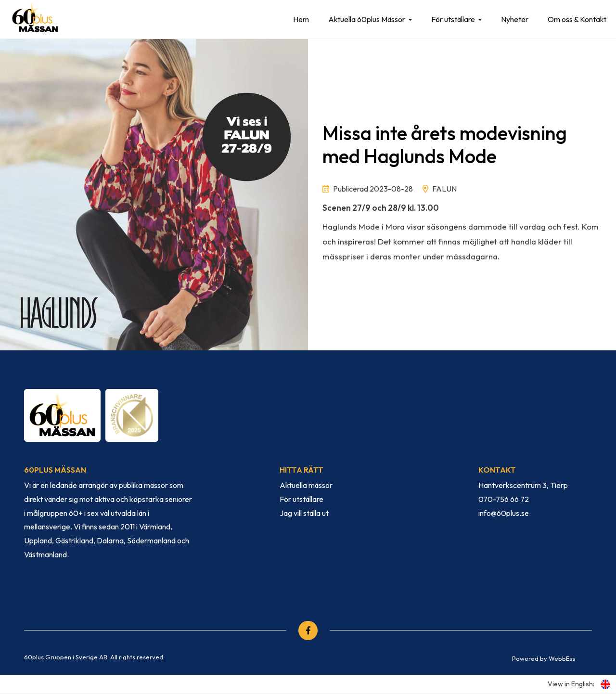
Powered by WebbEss (544, 658)
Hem (301, 19)
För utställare (453, 19)
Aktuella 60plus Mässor (367, 19)
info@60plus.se (504, 513)
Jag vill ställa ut (304, 513)
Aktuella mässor (306, 485)
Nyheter (515, 19)
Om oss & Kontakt (577, 19)
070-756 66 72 (504, 499)
